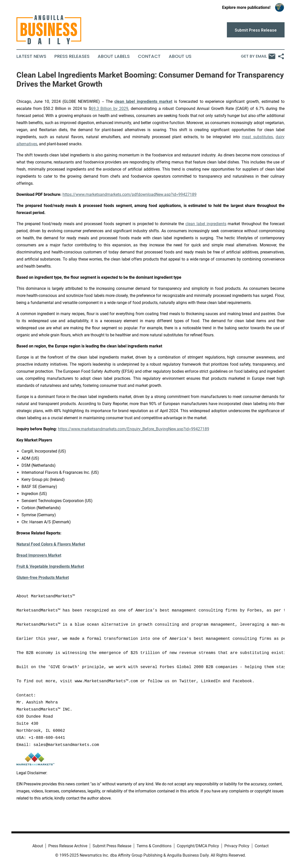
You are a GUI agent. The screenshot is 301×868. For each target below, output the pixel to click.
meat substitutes (257, 137)
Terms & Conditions (154, 846)
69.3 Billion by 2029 (110, 109)
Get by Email (258, 56)
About (38, 846)
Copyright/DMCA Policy (198, 846)
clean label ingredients (206, 224)
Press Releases (72, 56)
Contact (149, 56)
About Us (180, 56)
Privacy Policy (237, 846)
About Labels (114, 56)
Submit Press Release (112, 846)
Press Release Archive (68, 846)
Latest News (31, 56)
